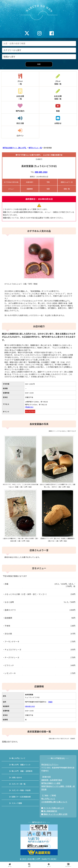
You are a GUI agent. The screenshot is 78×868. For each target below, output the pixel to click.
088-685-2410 (41, 172)
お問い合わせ (17, 777)
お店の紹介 (30, 182)
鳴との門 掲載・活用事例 (22, 771)
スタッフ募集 (17, 803)
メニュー (11, 189)
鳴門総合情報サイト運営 (51, 783)
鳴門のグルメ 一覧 (35, 148)
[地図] (50, 702)
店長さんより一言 (67, 182)
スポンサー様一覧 (18, 784)
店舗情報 (30, 189)
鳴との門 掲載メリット (21, 765)
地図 (48, 189)
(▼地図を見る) (29, 407)
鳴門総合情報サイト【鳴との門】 (15, 148)
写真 (48, 182)
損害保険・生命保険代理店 (52, 780)
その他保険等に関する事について (54, 802)
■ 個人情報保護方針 (49, 811)
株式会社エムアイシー (50, 764)
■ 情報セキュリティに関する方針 (54, 814)
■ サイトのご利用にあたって (53, 808)
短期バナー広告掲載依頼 (21, 797)
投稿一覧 (67, 189)
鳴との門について (18, 758)
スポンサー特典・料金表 (21, 790)
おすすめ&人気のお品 (11, 182)
